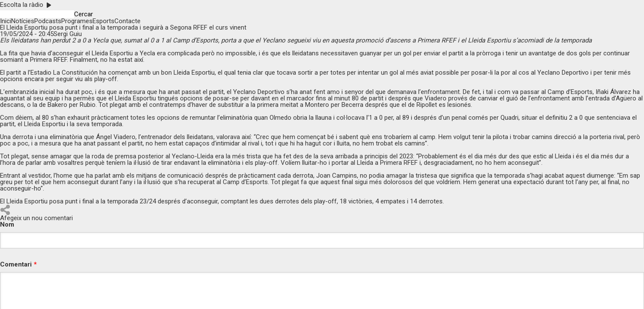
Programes (77, 21)
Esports (103, 21)
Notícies (23, 21)
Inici (6, 21)
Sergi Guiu (68, 34)
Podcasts (48, 21)
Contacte (127, 21)
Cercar (84, 14)
